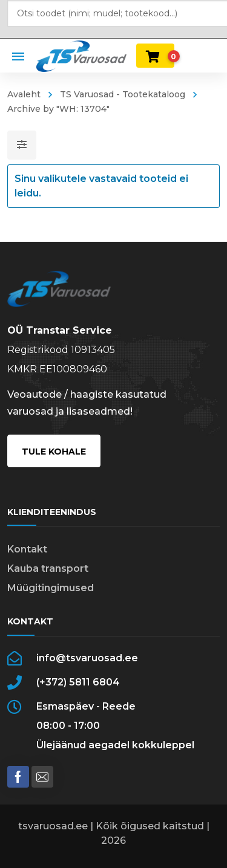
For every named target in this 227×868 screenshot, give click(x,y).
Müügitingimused (51, 588)
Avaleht (24, 94)
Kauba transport (48, 568)
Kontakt (27, 549)
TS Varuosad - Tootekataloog (123, 94)
